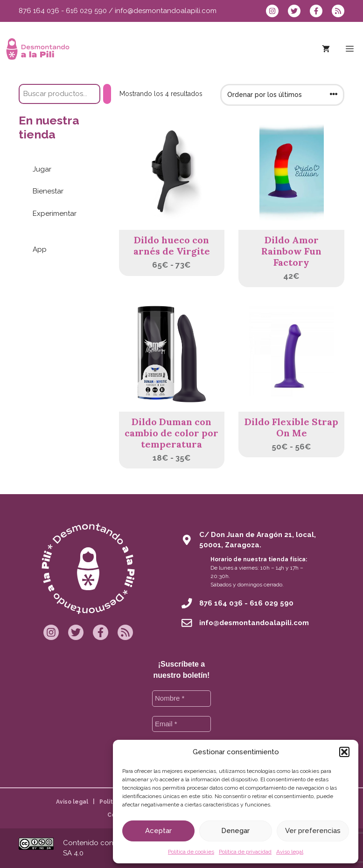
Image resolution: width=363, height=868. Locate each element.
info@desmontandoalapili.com (166, 11)
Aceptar (158, 831)
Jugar (42, 169)
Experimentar (55, 214)
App (40, 249)
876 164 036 (39, 11)
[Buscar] (107, 94)
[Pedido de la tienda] (282, 95)
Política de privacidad (245, 852)
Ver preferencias (313, 831)
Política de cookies (191, 852)
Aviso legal (290, 852)
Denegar (235, 831)
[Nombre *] (181, 699)
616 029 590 (86, 11)
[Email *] (181, 724)
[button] (344, 752)
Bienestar (48, 191)
